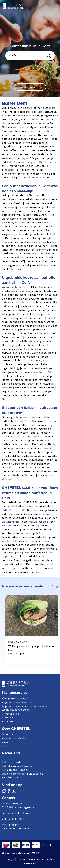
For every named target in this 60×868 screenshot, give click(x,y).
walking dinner (11, 522)
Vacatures (8, 742)
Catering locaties (13, 762)
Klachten (8, 718)
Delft (30, 56)
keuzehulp (44, 333)
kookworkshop (37, 522)
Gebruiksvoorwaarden (16, 710)
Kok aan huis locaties (15, 770)
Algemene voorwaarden (17, 702)
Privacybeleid (11, 714)
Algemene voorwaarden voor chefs (25, 706)
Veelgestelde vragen (15, 698)
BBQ (5, 526)
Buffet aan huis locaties (17, 766)
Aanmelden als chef (15, 738)
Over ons (8, 734)
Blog (5, 746)
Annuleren (9, 721)
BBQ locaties (10, 778)
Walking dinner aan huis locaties (23, 774)
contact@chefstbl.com (16, 813)
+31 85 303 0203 (13, 819)
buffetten (40, 123)
